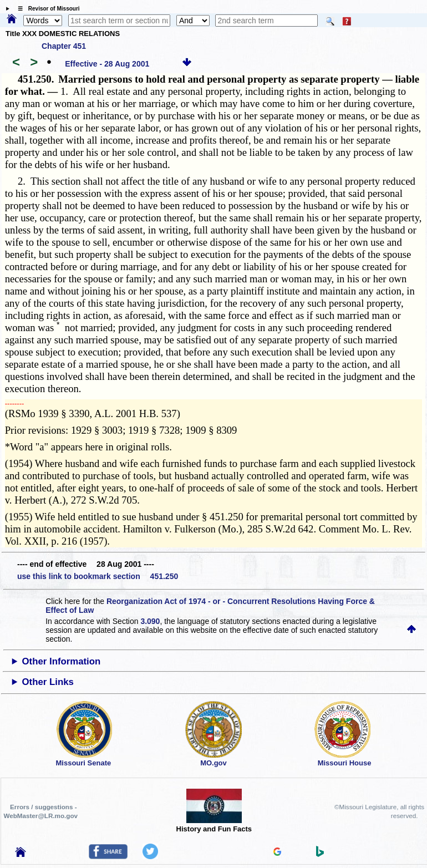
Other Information (62, 661)
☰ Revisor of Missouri (46, 9)
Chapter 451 (64, 46)
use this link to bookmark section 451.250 (98, 576)
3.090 (150, 621)
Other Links (48, 682)
